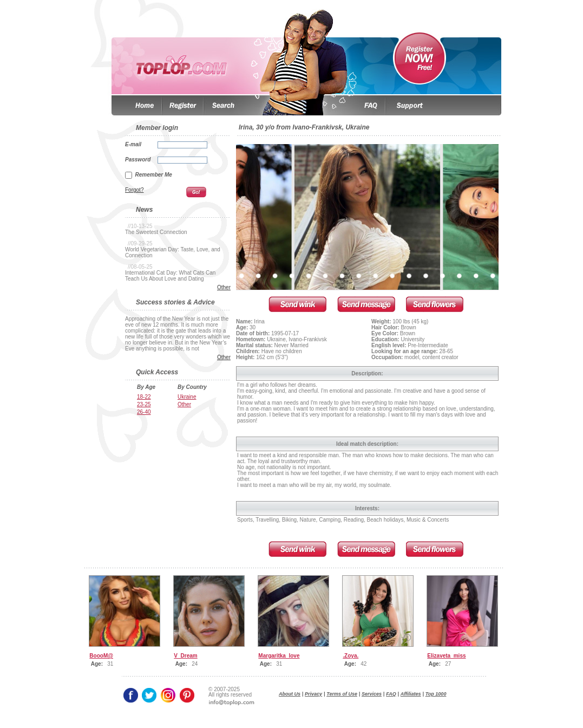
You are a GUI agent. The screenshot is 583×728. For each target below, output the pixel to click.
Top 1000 (436, 694)
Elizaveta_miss (446, 656)
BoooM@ (101, 656)
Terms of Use (342, 694)
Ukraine (187, 397)
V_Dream (185, 656)
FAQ (391, 694)
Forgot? (134, 190)
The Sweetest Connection (156, 232)
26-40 (144, 412)
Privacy (313, 694)
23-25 (144, 404)
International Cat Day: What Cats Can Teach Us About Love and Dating (170, 276)
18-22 (144, 397)
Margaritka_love (279, 656)
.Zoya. (351, 656)
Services (372, 694)
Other (224, 287)
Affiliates (411, 694)
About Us (290, 694)
